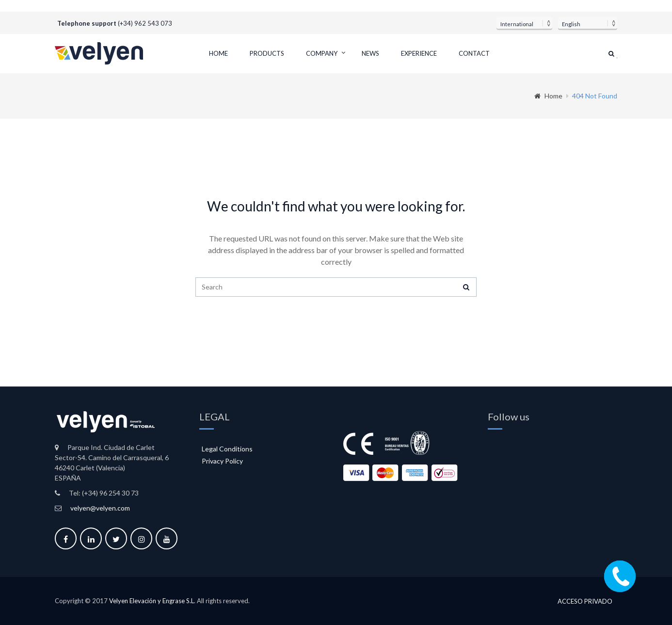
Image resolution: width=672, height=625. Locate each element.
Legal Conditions (227, 449)
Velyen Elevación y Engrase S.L (152, 601)
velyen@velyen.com (100, 508)
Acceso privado (585, 601)
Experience (419, 53)
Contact (474, 53)
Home (218, 53)
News (370, 53)
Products (267, 53)
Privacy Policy (222, 461)
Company (322, 53)
